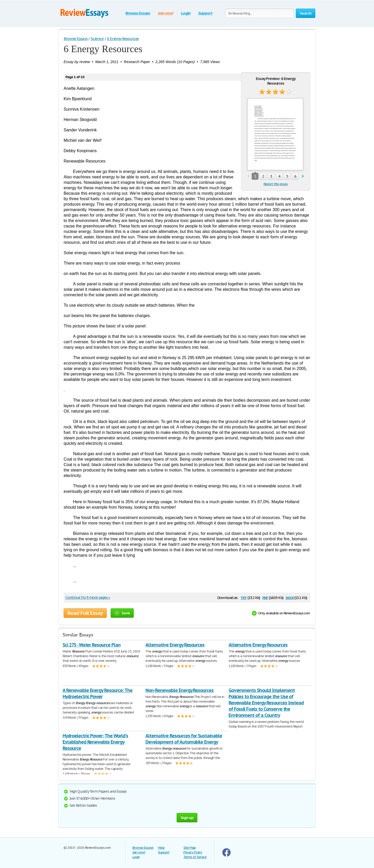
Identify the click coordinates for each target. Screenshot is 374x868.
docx (290, 597)
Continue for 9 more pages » (88, 597)
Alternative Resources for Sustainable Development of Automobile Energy (184, 739)
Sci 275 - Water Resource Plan (92, 645)
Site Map (190, 848)
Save (122, 613)
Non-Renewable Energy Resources (179, 690)
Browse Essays (138, 13)
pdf (265, 597)
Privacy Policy (193, 852)
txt (244, 597)
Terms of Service (195, 857)
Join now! (166, 13)
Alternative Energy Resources (175, 645)
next (303, 176)
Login (186, 13)
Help (161, 848)
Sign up (187, 817)
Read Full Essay (85, 613)
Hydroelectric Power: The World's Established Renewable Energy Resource (95, 742)
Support (205, 13)
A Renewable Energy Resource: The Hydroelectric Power (98, 693)
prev (248, 176)
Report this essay (276, 184)
